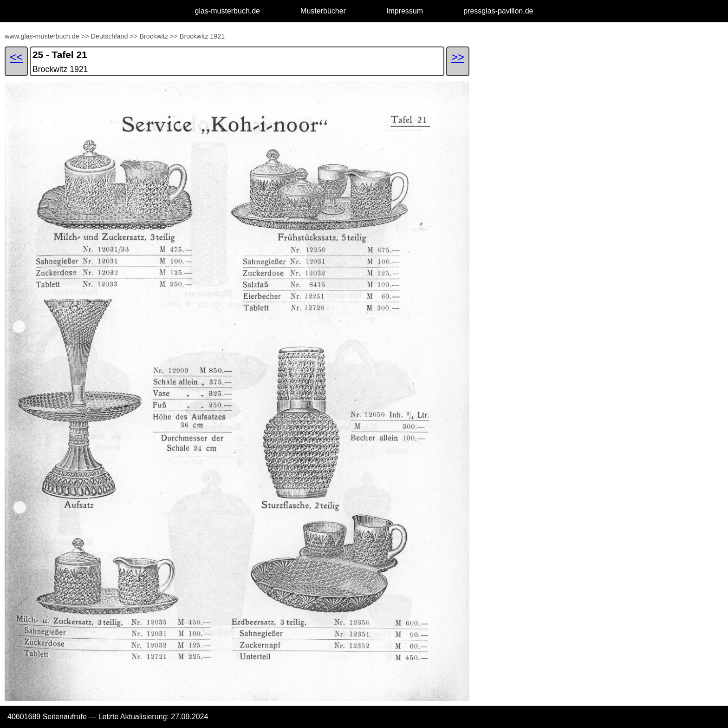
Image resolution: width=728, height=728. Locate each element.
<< (16, 57)
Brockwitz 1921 (202, 36)
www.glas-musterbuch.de (42, 36)
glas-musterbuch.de (228, 11)
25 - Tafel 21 (60, 55)
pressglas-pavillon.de (498, 11)
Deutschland (110, 36)
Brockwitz (154, 36)
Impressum (405, 11)
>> (85, 36)
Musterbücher (323, 11)
